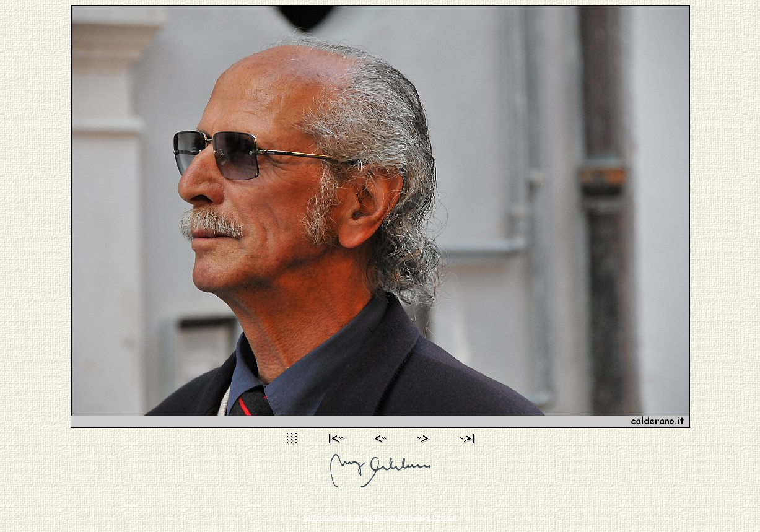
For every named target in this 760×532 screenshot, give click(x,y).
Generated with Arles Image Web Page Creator (380, 517)
